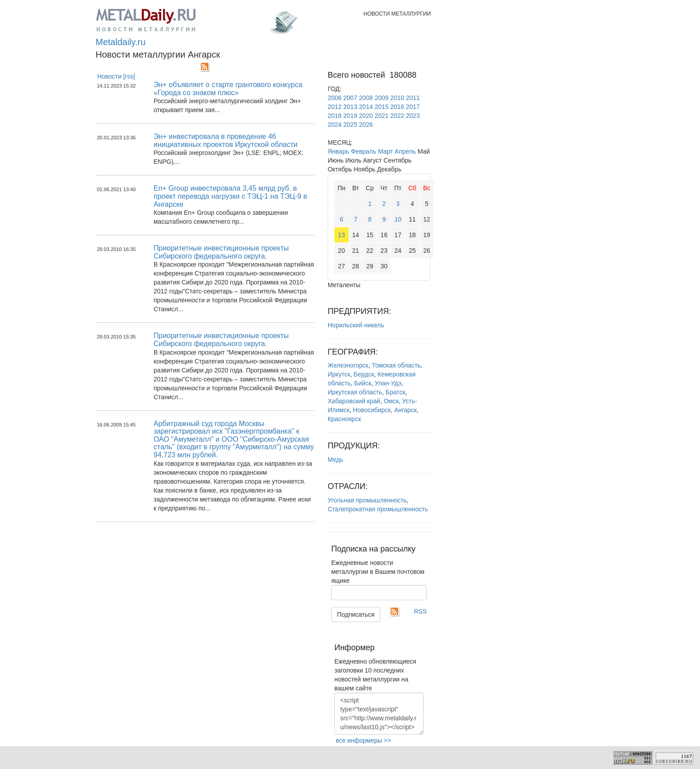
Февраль (364, 151)
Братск (396, 392)
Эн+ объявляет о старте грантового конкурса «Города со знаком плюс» (228, 89)
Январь (338, 151)
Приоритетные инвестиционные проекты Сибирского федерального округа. (221, 252)
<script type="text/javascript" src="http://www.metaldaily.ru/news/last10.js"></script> (379, 714)
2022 (397, 116)
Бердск (364, 374)
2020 (366, 116)
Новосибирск (372, 410)
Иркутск (339, 374)
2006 (335, 98)
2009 (381, 98)
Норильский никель (356, 325)
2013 (350, 107)
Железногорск (348, 365)
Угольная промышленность (367, 500)
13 (342, 235)
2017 (413, 107)
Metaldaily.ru (121, 42)
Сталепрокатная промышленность (378, 509)
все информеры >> (363, 740)
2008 (366, 98)
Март (386, 151)
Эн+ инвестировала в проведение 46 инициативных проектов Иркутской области (225, 140)
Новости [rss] (116, 76)
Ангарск (406, 410)
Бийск (363, 383)
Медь (335, 460)
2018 (335, 116)
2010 (397, 98)
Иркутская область (355, 392)
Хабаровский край (354, 401)
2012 (335, 107)
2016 (397, 107)
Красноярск (344, 419)
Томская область (396, 365)
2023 (413, 116)
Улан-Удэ (388, 383)
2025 (350, 125)
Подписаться (356, 614)
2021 (381, 116)
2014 (366, 107)
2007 (350, 98)
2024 (335, 125)
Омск (391, 401)
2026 (366, 125)
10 (398, 219)
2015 (381, 107)
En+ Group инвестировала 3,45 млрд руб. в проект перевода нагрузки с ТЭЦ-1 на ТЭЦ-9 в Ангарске (230, 196)
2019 (350, 116)
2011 (413, 98)
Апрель (405, 151)
